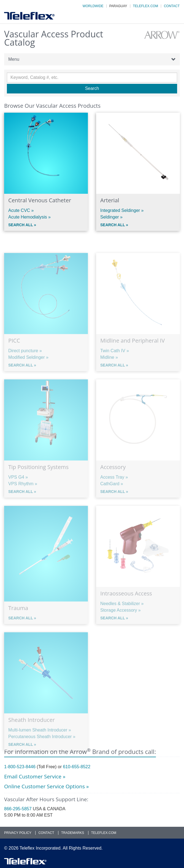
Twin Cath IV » (115, 363)
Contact (172, 6)
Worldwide (93, 6)
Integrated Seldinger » (122, 210)
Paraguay (118, 6)
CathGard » (112, 496)
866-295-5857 (18, 809)
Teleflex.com (146, 6)
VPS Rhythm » (23, 496)
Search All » (22, 225)
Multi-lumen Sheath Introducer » (40, 742)
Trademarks (73, 833)
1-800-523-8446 (20, 767)
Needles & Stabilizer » (122, 616)
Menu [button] (92, 59)
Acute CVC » (21, 210)
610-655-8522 (77, 767)
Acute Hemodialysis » (29, 217)
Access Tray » (114, 489)
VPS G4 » (18, 489)
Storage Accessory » (121, 622)
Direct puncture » (25, 363)
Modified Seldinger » (28, 370)
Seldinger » (111, 217)
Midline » (109, 370)
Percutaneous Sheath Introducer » (42, 749)
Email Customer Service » (35, 776)
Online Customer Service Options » (46, 786)
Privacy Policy (18, 833)
